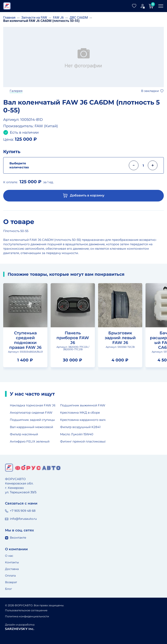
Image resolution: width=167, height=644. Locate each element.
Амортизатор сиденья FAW (31, 413)
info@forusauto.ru (21, 519)
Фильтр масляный (24, 434)
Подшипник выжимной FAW (83, 405)
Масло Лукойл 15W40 (77, 434)
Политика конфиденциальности (27, 616)
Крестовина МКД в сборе (80, 413)
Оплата (10, 576)
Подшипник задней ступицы (32, 420)
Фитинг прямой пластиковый (83, 441)
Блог (9, 589)
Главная (9, 18)
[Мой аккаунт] (143, 6)
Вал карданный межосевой (31, 427)
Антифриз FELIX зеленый (30, 441)
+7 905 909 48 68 (20, 511)
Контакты (12, 562)
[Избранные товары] (134, 6)
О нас (9, 556)
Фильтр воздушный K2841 (80, 427)
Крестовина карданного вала (83, 420)
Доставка (12, 569)
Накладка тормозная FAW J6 (33, 405)
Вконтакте (16, 538)
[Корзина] (151, 6)
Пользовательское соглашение (26, 610)
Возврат (11, 582)
